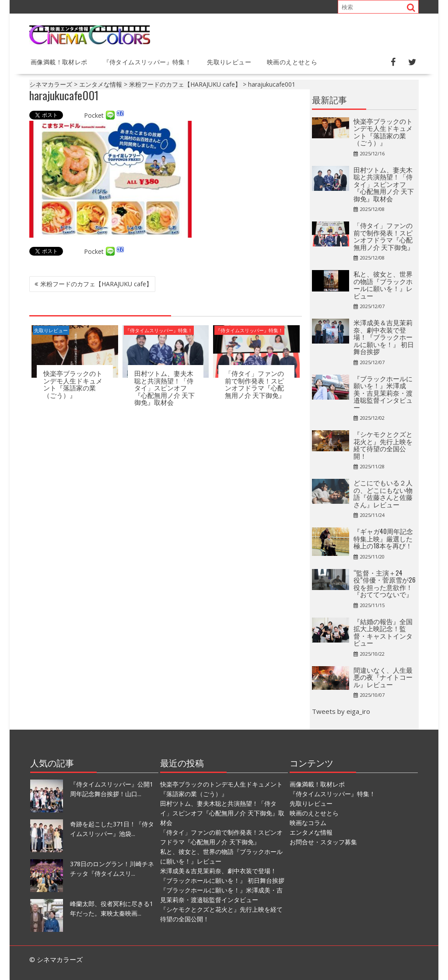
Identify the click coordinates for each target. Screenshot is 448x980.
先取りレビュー (229, 61)
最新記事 (329, 99)
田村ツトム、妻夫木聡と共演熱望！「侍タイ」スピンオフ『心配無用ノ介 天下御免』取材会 (164, 387)
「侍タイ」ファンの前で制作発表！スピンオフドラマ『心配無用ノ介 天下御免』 (255, 384)
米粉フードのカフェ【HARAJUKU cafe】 (96, 284)
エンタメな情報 (311, 832)
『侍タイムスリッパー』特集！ (147, 61)
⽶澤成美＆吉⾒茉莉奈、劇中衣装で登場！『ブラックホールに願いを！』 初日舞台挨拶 (384, 337)
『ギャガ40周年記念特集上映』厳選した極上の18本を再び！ (383, 538)
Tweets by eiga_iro (341, 711)
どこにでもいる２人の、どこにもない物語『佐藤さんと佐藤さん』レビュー (383, 493)
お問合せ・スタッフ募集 (323, 842)
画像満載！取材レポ (59, 61)
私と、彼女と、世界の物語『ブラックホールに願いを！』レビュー (383, 285)
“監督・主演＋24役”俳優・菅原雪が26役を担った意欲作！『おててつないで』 (385, 583)
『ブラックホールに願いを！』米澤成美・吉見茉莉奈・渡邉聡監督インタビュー (383, 393)
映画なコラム (308, 823)
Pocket (94, 115)
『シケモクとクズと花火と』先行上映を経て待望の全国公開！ (383, 445)
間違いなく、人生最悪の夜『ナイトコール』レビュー (383, 677)
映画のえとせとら (292, 61)
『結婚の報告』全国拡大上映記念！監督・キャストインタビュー (383, 632)
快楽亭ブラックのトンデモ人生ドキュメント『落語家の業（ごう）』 (73, 384)
